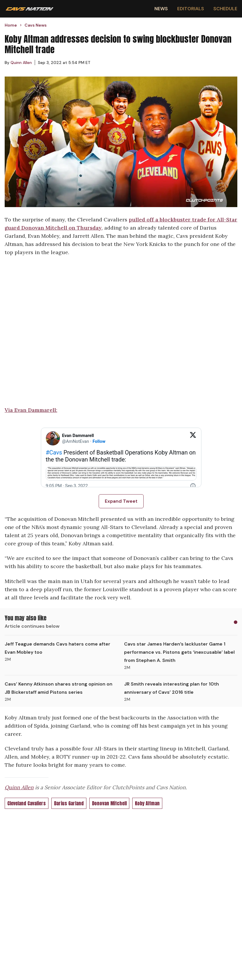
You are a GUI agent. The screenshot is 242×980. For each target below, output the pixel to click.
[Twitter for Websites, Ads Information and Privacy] (193, 486)
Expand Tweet (121, 501)
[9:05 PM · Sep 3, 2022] (67, 486)
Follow (99, 441)
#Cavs (54, 452)
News (161, 9)
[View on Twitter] (193, 438)
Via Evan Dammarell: (31, 410)
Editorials (191, 9)
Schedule (225, 9)
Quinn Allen (19, 787)
